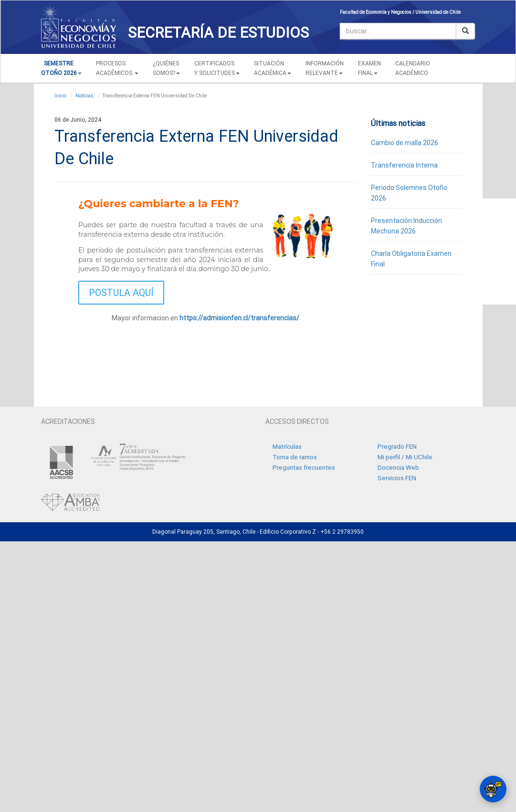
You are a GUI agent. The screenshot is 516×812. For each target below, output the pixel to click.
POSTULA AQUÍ (121, 293)
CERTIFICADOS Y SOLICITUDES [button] (217, 68)
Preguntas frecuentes (304, 468)
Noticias (84, 96)
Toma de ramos (295, 457)
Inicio (60, 96)
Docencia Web (398, 468)
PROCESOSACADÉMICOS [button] (117, 68)
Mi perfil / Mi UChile (405, 457)
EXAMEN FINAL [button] (369, 68)
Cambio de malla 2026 (405, 143)
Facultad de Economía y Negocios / (378, 12)
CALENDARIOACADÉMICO (413, 68)
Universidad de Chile (438, 12)
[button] (61, 68)
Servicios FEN (397, 478)
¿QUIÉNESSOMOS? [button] (166, 68)
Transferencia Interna (404, 165)
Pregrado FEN (397, 447)
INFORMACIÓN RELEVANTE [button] (325, 68)
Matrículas (287, 447)
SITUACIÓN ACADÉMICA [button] (273, 68)
